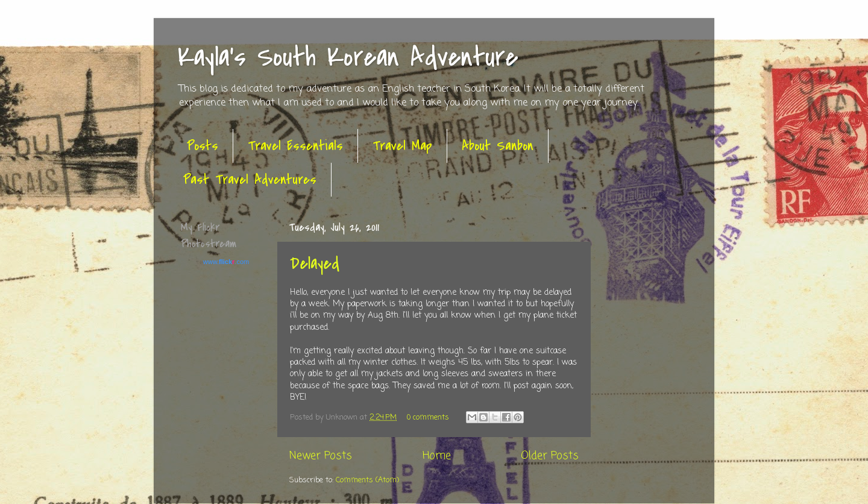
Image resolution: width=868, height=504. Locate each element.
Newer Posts (321, 456)
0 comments (428, 417)
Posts (203, 146)
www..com (226, 262)
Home (437, 456)
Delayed (315, 263)
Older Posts (550, 456)
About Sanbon (498, 146)
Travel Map (402, 146)
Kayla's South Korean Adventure (348, 57)
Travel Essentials (295, 146)
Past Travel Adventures (250, 180)
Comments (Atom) (367, 480)
